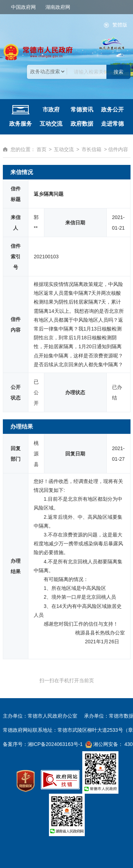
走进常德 (112, 124)
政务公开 (112, 110)
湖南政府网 (58, 7)
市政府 (51, 110)
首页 (41, 149)
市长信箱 (92, 149)
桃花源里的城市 (112, 44)
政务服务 (21, 124)
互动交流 (51, 124)
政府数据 (82, 124)
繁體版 (120, 25)
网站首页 (21, 110)
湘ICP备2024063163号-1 (55, 744)
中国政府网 (23, 7)
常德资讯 (82, 110)
